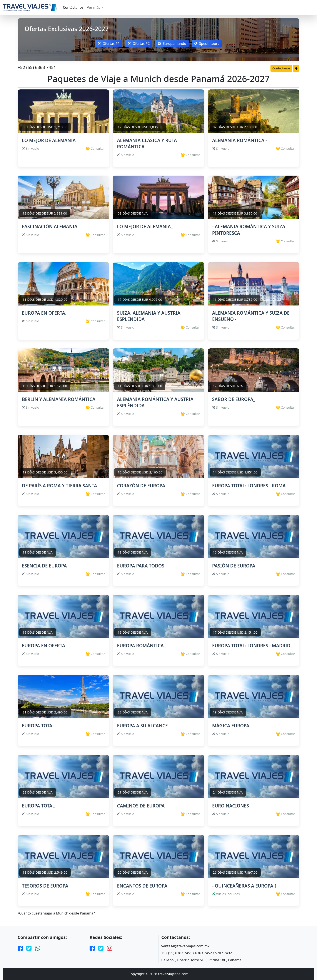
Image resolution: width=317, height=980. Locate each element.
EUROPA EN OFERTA (43, 646)
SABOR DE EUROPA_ (234, 399)
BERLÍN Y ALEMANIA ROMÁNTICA (59, 399)
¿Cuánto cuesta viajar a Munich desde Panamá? (56, 913)
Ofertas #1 (108, 44)
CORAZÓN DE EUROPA (141, 486)
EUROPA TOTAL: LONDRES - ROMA (249, 486)
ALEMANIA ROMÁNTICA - (240, 140)
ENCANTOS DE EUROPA (142, 886)
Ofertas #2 (139, 44)
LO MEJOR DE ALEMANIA (49, 140)
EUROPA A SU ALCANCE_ (143, 726)
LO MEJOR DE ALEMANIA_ (145, 227)
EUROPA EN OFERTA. (44, 313)
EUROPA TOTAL (38, 726)
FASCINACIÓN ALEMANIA (50, 227)
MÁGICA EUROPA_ (232, 726)
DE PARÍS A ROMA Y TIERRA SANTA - (61, 486)
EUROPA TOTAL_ (39, 806)
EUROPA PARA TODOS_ (142, 566)
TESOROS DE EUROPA (45, 886)
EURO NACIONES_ (232, 806)
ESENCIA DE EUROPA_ (45, 566)
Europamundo (172, 44)
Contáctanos (73, 7)
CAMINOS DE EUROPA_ (142, 806)
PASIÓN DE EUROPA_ (235, 566)
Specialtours (208, 44)
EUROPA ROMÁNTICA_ (141, 646)
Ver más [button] (94, 7)
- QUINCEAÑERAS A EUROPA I (244, 886)
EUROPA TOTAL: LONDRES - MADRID (251, 646)
